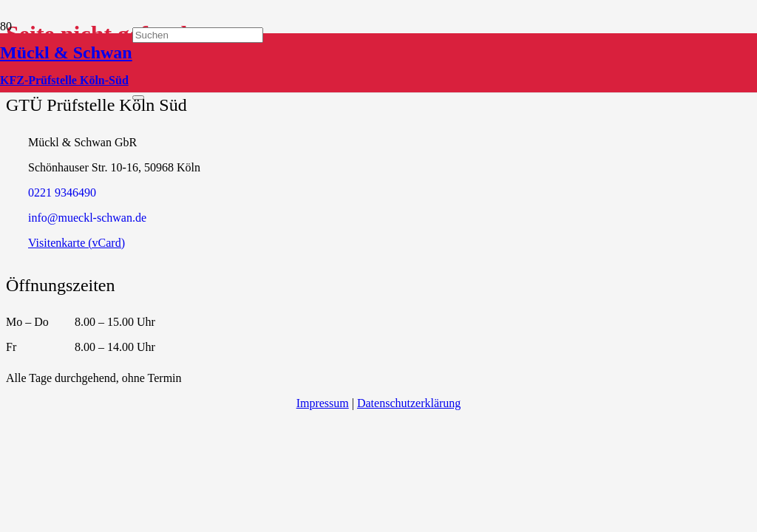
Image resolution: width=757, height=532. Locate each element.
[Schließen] (138, 98)
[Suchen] (198, 35)
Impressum (323, 403)
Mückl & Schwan (66, 52)
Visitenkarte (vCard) (77, 243)
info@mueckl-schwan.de (87, 218)
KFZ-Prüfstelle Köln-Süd (64, 80)
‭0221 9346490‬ (62, 192)
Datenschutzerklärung (409, 403)
